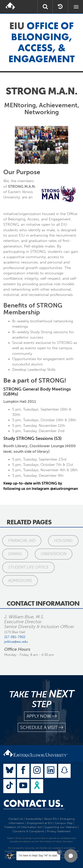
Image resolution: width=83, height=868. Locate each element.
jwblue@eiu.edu (16, 642)
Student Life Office (28, 567)
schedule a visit (42, 727)
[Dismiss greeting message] (60, 852)
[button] (71, 856)
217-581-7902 (15, 637)
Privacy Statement (59, 831)
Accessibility (34, 819)
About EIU (51, 819)
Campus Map (64, 823)
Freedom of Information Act (23, 827)
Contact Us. (33, 803)
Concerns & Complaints (28, 831)
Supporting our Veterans (61, 827)
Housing (63, 541)
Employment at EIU (40, 823)
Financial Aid (22, 541)
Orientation (54, 554)
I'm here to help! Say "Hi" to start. (38, 856)
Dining (15, 554)
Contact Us (16, 819)
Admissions (20, 581)
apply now (42, 716)
